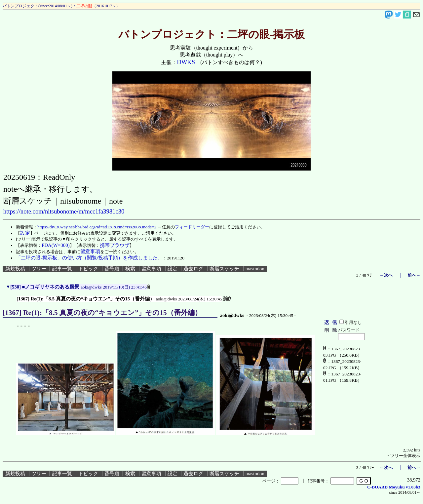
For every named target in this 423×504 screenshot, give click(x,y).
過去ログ (193, 269)
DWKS (186, 62)
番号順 (112, 269)
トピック (88, 269)
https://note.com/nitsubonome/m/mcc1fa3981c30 (64, 211)
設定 (173, 269)
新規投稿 (15, 269)
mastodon (255, 269)
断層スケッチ (224, 269)
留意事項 (151, 269)
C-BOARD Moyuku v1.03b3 (394, 487)
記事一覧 (62, 269)
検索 (130, 269)
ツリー (39, 269)
